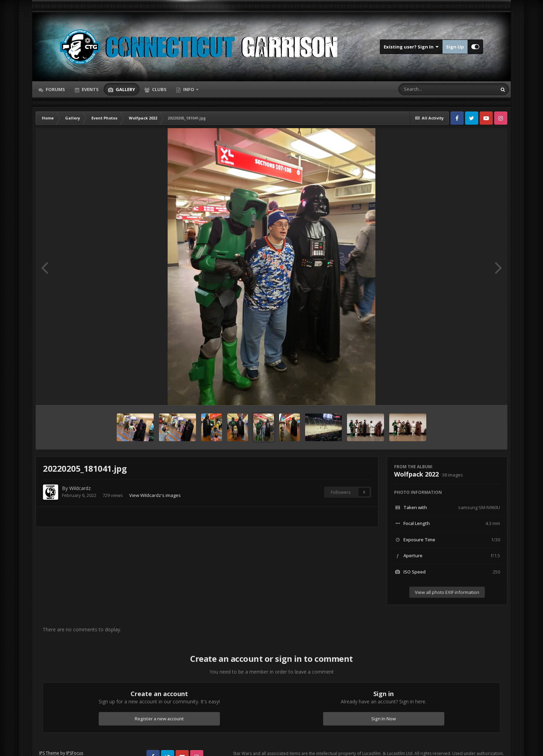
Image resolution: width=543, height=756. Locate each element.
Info (189, 89)
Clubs (159, 89)
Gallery (125, 89)
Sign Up (455, 47)
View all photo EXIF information (447, 592)
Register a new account (159, 719)
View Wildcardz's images (155, 495)
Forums (55, 89)
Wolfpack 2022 (416, 474)
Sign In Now (384, 719)
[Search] (429, 89)
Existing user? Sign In (411, 47)
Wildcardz (80, 488)
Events (90, 89)
